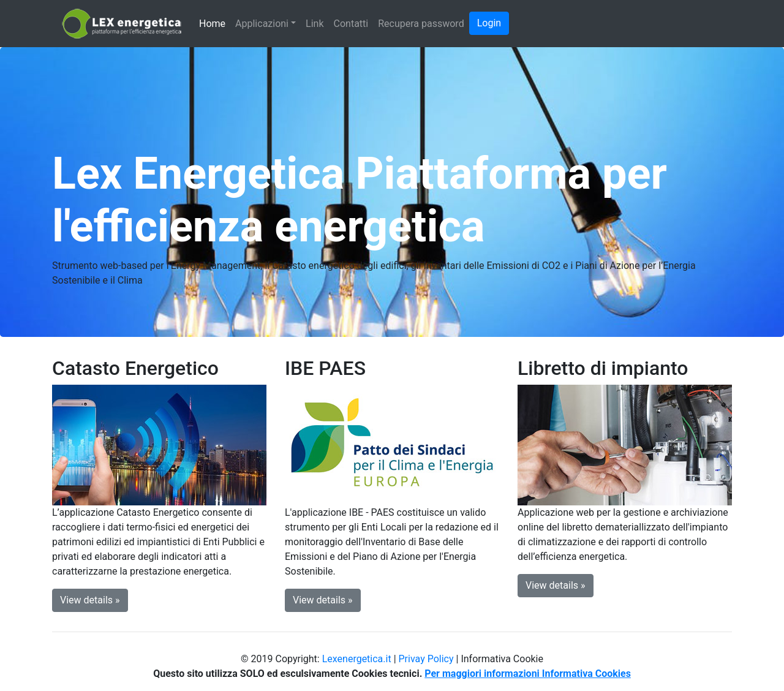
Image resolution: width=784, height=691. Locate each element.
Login (489, 23)
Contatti (351, 24)
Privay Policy (426, 659)
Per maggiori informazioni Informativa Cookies (528, 674)
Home (212, 24)
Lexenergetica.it (357, 659)
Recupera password (421, 24)
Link (315, 24)
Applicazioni (262, 24)
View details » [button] (90, 600)
